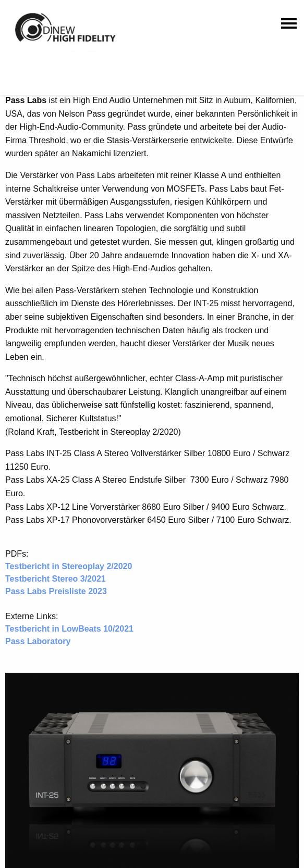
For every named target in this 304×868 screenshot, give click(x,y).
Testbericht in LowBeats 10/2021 (69, 629)
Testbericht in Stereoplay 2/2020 (69, 566)
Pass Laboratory (38, 641)
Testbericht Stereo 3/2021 (56, 579)
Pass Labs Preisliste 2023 (56, 591)
